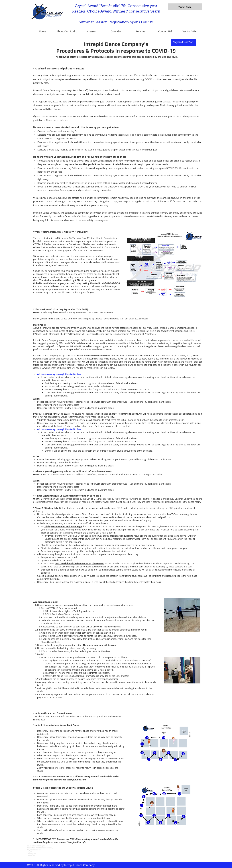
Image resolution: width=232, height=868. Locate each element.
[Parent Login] (185, 7)
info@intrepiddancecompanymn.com (54, 283)
